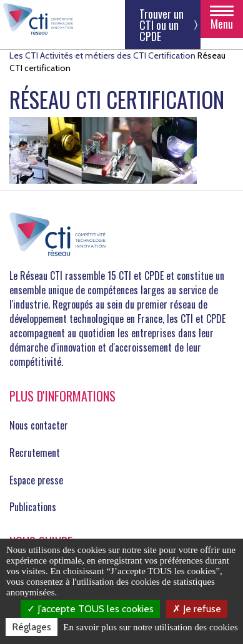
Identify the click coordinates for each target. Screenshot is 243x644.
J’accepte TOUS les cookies (90, 609)
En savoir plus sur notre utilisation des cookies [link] (151, 627)
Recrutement (35, 453)
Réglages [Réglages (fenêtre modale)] (32, 627)
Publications (33, 507)
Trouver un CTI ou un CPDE (161, 25)
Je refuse (197, 609)
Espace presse (36, 480)
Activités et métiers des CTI (93, 55)
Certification (172, 55)
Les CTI (24, 55)
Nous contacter (39, 425)
